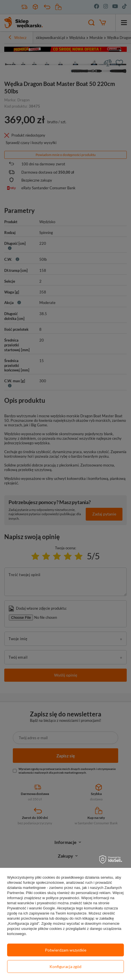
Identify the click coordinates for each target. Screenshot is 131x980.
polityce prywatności (63, 898)
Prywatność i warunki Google (31, 908)
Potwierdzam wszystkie (66, 950)
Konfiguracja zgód (65, 966)
